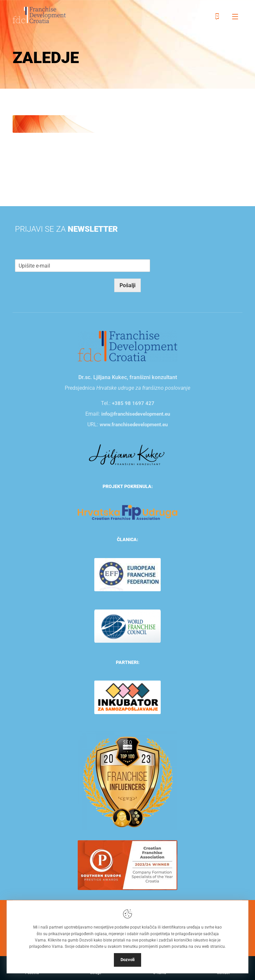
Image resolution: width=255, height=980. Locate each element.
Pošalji (127, 285)
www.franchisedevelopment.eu (134, 425)
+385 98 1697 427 (133, 403)
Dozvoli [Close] (127, 960)
